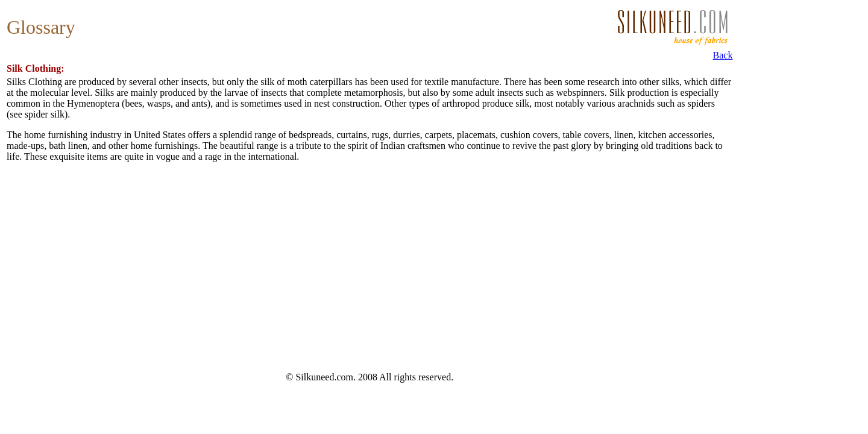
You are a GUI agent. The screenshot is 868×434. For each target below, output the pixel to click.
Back (723, 55)
